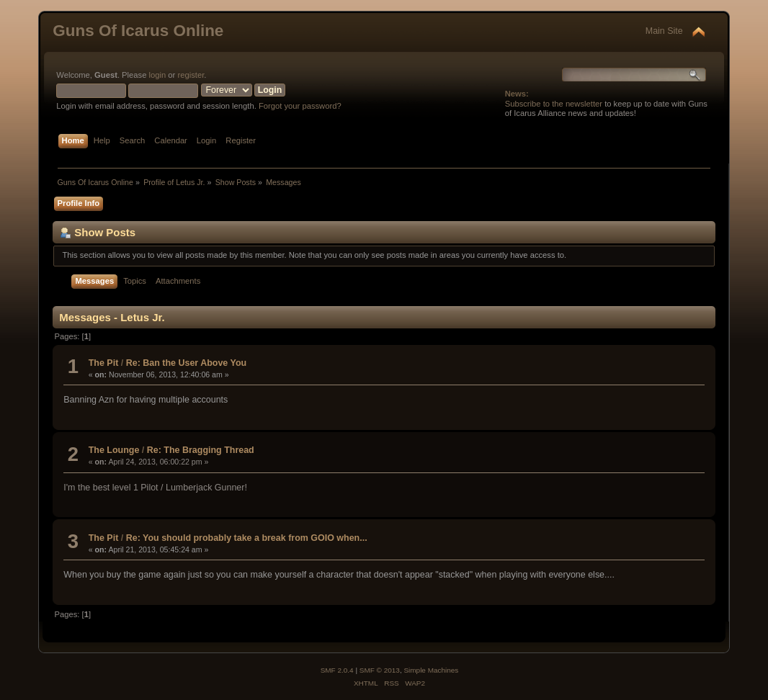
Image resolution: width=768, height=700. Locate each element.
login (158, 75)
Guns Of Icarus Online (138, 31)
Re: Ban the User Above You (186, 363)
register (191, 75)
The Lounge (114, 450)
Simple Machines (431, 670)
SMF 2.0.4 (337, 670)
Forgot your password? (300, 106)
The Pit (104, 363)
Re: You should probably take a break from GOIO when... (247, 538)
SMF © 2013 (380, 670)
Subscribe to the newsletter (554, 104)
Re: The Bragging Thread (201, 450)
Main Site (664, 31)
